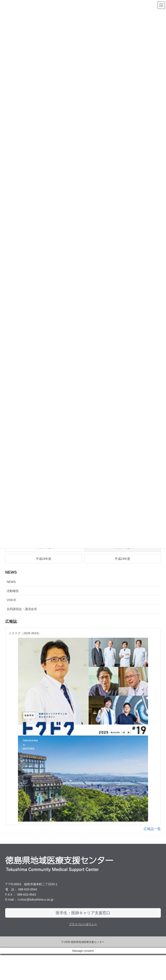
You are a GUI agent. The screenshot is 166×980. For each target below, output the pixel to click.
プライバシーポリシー (83, 950)
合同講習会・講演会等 (22, 609)
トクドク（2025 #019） (25, 633)
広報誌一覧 (152, 855)
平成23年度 (123, 559)
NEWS (11, 582)
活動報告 (13, 591)
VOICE (11, 600)
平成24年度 (44, 559)
